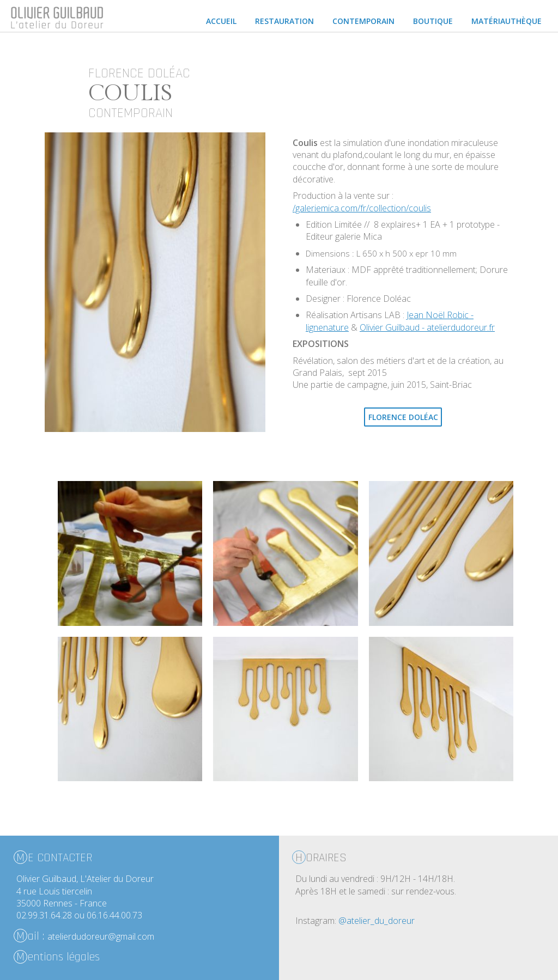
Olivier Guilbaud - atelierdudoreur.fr (427, 327)
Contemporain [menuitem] (363, 21)
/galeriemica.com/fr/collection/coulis (362, 208)
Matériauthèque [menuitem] (507, 21)
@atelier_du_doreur (377, 921)
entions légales (58, 957)
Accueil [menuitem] (221, 21)
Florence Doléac (403, 417)
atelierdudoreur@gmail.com (101, 936)
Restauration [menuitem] (284, 21)
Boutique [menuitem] (433, 21)
